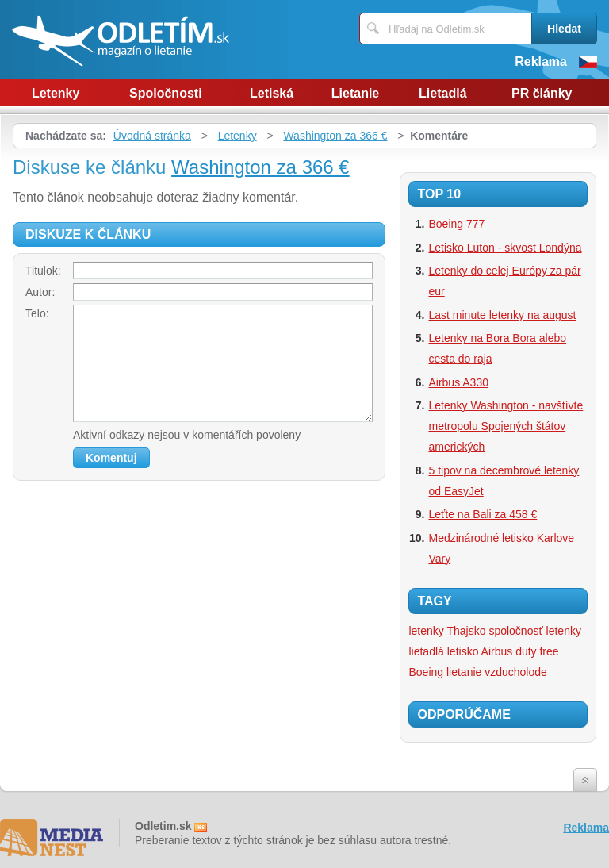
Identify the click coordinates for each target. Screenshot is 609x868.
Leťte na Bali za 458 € (483, 514)
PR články (542, 93)
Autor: (40, 292)
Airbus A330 (458, 382)
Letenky (56, 93)
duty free (537, 651)
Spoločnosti (166, 93)
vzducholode (516, 672)
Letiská (272, 93)
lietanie (464, 672)
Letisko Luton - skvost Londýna (505, 248)
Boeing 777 (456, 224)
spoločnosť (515, 631)
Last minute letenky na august (502, 315)
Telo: (37, 313)
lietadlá (426, 651)
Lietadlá (442, 93)
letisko (463, 651)
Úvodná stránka (152, 136)
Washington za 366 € (335, 136)
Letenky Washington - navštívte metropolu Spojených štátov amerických (506, 426)
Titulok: (43, 271)
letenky (564, 631)
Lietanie (355, 93)
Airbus (497, 651)
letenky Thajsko (447, 631)
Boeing (426, 672)
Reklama (541, 61)
